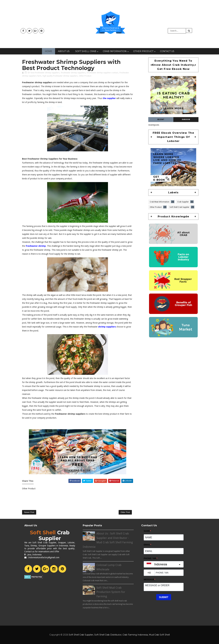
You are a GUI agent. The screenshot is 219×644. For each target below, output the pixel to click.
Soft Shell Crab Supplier (179, 207)
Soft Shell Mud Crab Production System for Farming (111, 592)
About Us (64, 51)
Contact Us (167, 51)
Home (49, 51)
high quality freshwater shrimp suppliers (60, 76)
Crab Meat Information (160, 202)
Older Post (125, 512)
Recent (161, 119)
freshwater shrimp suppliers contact (102, 73)
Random (186, 119)
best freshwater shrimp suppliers (45, 73)
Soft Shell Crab (86, 51)
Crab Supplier (183, 202)
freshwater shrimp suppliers (73, 73)
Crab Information (115, 51)
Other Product (143, 51)
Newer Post (29, 512)
